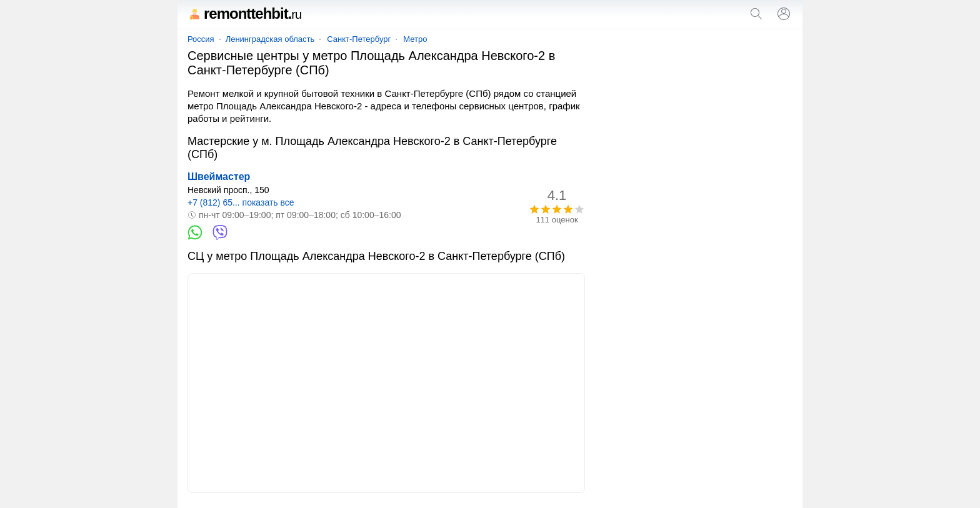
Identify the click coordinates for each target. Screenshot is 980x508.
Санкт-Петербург (359, 39)
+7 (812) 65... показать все (241, 202)
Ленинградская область (270, 39)
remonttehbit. (244, 13)
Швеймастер (219, 177)
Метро (415, 39)
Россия (201, 39)
